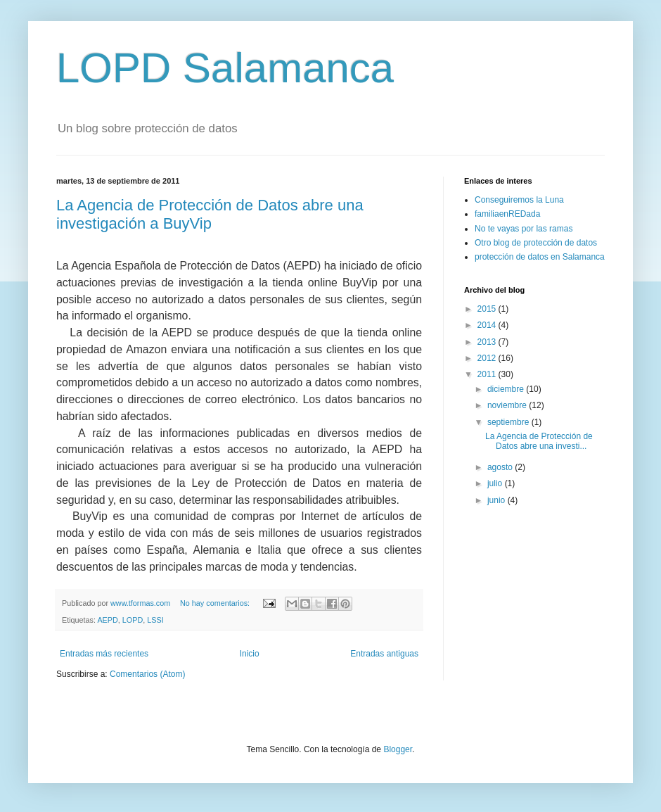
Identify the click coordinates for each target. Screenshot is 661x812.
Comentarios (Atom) (147, 674)
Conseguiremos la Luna (519, 200)
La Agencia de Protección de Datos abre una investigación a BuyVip (210, 214)
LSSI (155, 620)
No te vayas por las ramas (524, 229)
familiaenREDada (507, 214)
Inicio (250, 654)
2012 (488, 358)
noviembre (508, 405)
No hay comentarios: (216, 603)
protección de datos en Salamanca (540, 257)
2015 (488, 309)
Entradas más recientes (104, 654)
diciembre (507, 389)
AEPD (107, 620)
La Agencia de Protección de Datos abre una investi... (539, 441)
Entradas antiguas (384, 654)
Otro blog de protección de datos (536, 243)
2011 (488, 374)
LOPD (133, 620)
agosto (501, 467)
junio (498, 500)
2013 (488, 342)
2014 (488, 325)
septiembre (509, 422)
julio (496, 483)
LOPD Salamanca (225, 68)
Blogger (398, 749)
